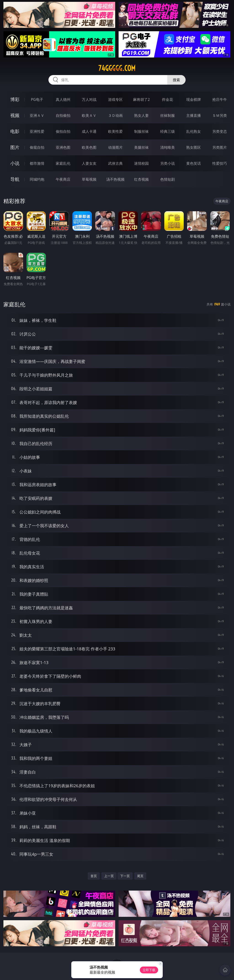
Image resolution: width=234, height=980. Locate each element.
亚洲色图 (63, 147)
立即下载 (149, 970)
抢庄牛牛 (220, 99)
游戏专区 (115, 99)
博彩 (15, 99)
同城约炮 (37, 179)
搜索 (176, 80)
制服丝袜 (141, 131)
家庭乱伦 (63, 163)
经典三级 (168, 131)
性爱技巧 (220, 163)
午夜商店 (63, 179)
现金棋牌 (194, 99)
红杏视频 (141, 179)
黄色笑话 (194, 163)
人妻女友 (89, 163)
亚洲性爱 (37, 131)
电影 (15, 131)
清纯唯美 (168, 147)
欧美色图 (89, 147)
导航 (15, 179)
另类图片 (220, 147)
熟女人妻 (141, 115)
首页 (94, 876)
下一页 (125, 876)
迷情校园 (141, 163)
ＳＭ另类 (220, 115)
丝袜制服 (168, 115)
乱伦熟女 (194, 131)
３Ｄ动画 (115, 115)
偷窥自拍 (37, 147)
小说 (15, 163)
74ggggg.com (117, 68)
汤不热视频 (115, 179)
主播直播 (194, 115)
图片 (15, 147)
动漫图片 (115, 147)
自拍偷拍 (63, 115)
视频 (15, 115)
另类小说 (168, 163)
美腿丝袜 (141, 147)
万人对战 (89, 99)
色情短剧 (168, 179)
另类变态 (220, 131)
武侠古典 (115, 163)
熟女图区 (194, 147)
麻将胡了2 (141, 99)
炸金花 (168, 99)
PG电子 (37, 99)
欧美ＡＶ (89, 115)
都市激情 (37, 163)
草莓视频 (89, 179)
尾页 (140, 876)
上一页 (109, 876)
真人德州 (63, 99)
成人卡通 (89, 131)
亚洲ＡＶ (37, 115)
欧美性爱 (115, 131)
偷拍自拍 (63, 131)
